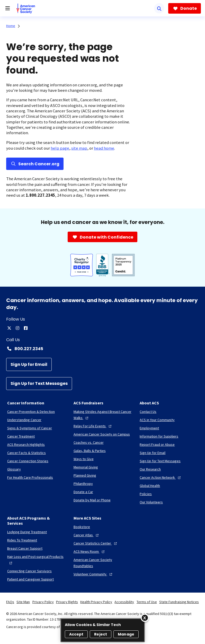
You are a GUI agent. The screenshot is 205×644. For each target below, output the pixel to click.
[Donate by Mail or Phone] (92, 500)
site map (79, 148)
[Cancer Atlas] (87, 535)
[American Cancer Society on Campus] (102, 434)
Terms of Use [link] (147, 602)
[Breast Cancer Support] (25, 548)
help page (60, 148)
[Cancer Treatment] (21, 436)
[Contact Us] (148, 412)
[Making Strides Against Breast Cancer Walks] (103, 415)
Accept (76, 634)
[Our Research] (150, 469)
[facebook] (26, 328)
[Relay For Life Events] (93, 426)
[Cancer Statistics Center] (96, 543)
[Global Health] (150, 486)
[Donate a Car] (83, 492)
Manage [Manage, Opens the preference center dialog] (126, 634)
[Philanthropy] (83, 484)
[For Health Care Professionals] (30, 477)
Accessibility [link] (124, 602)
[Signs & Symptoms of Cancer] (30, 428)
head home (104, 148)
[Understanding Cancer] (24, 420)
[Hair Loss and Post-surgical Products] (36, 560)
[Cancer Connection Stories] (28, 461)
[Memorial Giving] (86, 467)
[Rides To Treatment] (22, 540)
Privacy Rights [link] (67, 602)
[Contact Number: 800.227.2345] (102, 349)
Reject (101, 634)
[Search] (159, 8)
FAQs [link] (10, 602)
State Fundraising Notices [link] (179, 602)
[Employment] (149, 428)
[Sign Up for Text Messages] (39, 384)
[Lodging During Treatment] (27, 532)
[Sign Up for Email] (29, 364)
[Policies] (146, 494)
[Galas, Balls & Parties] (90, 451)
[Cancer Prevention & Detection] (31, 412)
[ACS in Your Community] (157, 420)
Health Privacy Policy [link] (96, 602)
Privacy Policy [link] (43, 602)
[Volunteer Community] (93, 574)
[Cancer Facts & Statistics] (26, 453)
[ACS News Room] (90, 551)
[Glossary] (14, 469)
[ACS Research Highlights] (26, 445)
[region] (103, 630)
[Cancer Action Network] (161, 477)
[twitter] (9, 328)
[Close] (145, 618)
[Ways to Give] (84, 459)
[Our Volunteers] (151, 502)
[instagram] (17, 328)
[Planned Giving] (85, 475)
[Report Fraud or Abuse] (157, 445)
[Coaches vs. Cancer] (89, 442)
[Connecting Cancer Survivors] (29, 571)
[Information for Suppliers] (159, 436)
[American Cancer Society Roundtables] (103, 563)
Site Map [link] (23, 602)
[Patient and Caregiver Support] (30, 579)
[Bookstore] (82, 527)
